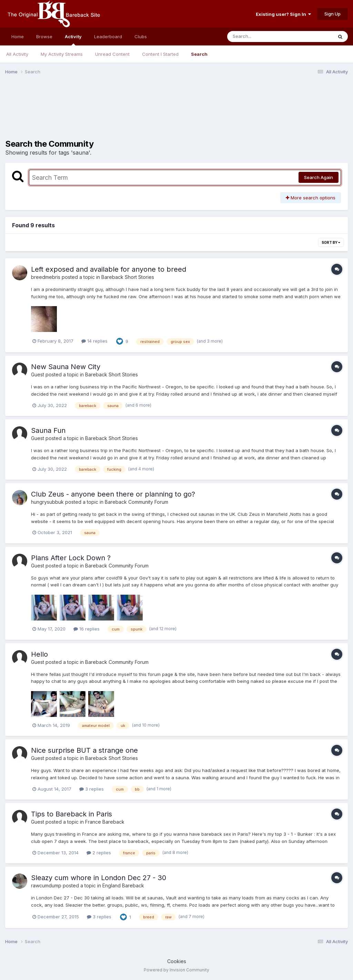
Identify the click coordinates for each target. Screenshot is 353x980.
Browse (44, 37)
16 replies (87, 629)
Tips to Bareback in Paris (72, 814)
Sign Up (332, 14)
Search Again (319, 177)
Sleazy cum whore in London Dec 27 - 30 (99, 878)
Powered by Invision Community (176, 970)
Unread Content (112, 54)
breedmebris (46, 277)
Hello (39, 654)
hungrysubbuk (47, 502)
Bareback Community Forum (137, 502)
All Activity (17, 54)
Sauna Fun (48, 430)
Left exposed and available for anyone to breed (109, 269)
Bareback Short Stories (128, 277)
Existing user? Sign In (283, 14)
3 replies (92, 789)
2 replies (99, 853)
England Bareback (123, 885)
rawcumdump (46, 885)
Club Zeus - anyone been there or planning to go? (113, 494)
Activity (73, 40)
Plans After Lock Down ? (71, 558)
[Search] (273, 37)
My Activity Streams (62, 54)
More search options (311, 198)
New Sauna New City (66, 367)
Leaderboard (108, 37)
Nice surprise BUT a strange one (84, 750)
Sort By (331, 242)
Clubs (141, 37)
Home (18, 37)
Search (199, 54)
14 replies (94, 341)
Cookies (177, 961)
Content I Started (160, 54)
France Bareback (105, 822)
